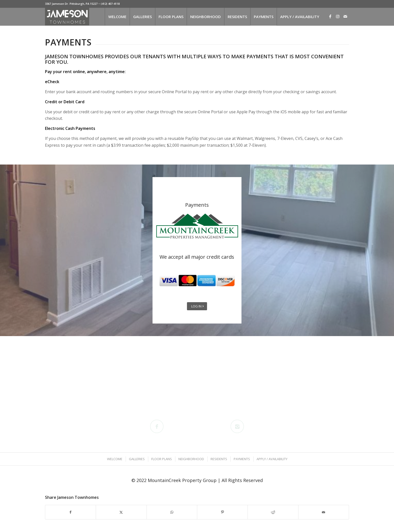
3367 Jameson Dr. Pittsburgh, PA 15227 (71, 4)
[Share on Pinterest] (222, 512)
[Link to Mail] (345, 16)
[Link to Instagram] (338, 16)
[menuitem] (117, 17)
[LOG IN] (197, 306)
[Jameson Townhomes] (67, 17)
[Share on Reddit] (273, 512)
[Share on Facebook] (70, 512)
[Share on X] (121, 512)
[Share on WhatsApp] (172, 512)
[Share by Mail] (324, 512)
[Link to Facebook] (330, 16)
